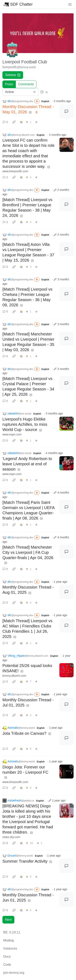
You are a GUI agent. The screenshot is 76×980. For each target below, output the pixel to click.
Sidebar (13, 75)
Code (7, 965)
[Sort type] (21, 92)
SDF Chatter (18, 4)
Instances (10, 948)
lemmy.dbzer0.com (14, 676)
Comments (26, 84)
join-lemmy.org (14, 973)
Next (8, 920)
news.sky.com (11, 837)
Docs (7, 957)
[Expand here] (66, 670)
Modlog (9, 940)
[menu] (70, 4)
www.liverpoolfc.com (15, 171)
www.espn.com (12, 434)
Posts (9, 84)
